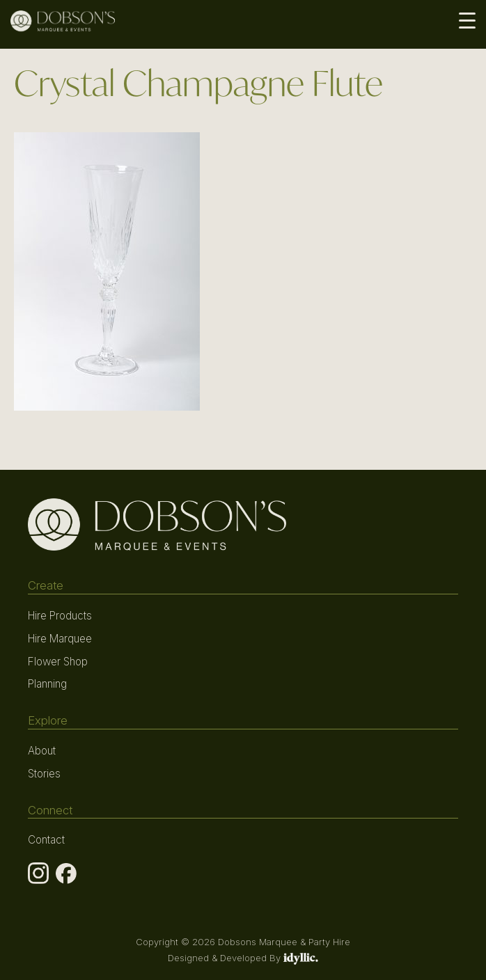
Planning (47, 684)
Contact (46, 840)
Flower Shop (58, 662)
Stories (44, 774)
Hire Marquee (60, 639)
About (42, 751)
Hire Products (60, 616)
